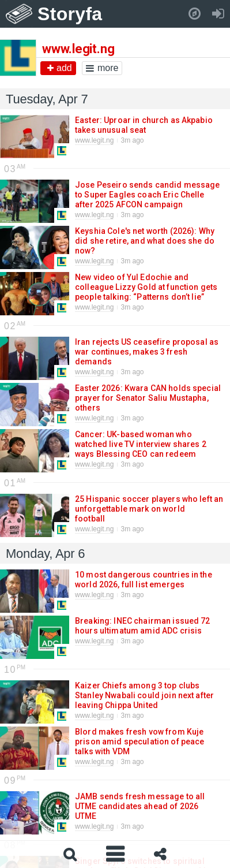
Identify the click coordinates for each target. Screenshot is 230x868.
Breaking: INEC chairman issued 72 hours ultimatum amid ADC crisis (143, 626)
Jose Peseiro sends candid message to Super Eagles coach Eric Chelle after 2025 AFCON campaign (148, 195)
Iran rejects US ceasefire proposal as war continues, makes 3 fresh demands (147, 352)
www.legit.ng (94, 140)
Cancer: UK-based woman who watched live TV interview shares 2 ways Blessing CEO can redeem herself (141, 449)
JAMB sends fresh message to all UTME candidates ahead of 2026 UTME (140, 806)
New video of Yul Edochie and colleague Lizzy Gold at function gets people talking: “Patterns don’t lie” (146, 287)
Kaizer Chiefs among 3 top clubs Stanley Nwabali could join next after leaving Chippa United (144, 695)
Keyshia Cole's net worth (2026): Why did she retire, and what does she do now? (145, 241)
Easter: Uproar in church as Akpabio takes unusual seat (144, 125)
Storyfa (70, 14)
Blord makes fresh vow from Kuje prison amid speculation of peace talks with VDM (139, 742)
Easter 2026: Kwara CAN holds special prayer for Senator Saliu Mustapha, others (148, 398)
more (102, 68)
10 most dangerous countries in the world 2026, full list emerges (144, 580)
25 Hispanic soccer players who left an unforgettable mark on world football (149, 509)
